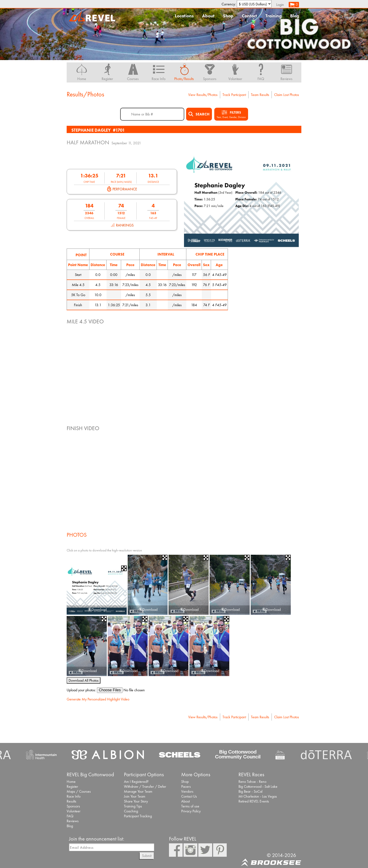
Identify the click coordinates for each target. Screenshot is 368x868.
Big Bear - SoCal (250, 791)
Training (274, 16)
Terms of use (190, 806)
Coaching (131, 811)
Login (280, 5)
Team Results (260, 95)
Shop (228, 16)
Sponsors (73, 806)
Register (72, 786)
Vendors (187, 791)
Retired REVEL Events (254, 801)
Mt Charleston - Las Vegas (258, 796)
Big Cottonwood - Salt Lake (258, 786)
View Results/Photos (203, 95)
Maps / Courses (79, 791)
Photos (77, 535)
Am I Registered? (136, 782)
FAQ (70, 816)
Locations (184, 16)
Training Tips (133, 806)
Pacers (186, 786)
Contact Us (189, 796)
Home (71, 782)
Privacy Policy (191, 811)
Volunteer (74, 811)
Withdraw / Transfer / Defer (145, 786)
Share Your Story (136, 801)
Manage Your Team (138, 791)
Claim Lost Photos (287, 95)
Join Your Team (135, 796)
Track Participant (234, 95)
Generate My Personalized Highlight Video (98, 699)
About (208, 16)
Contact (249, 16)
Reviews (73, 821)
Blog (295, 16)
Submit (147, 856)
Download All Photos (84, 680)
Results (71, 801)
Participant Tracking (138, 816)
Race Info (74, 796)
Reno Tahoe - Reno (252, 782)
